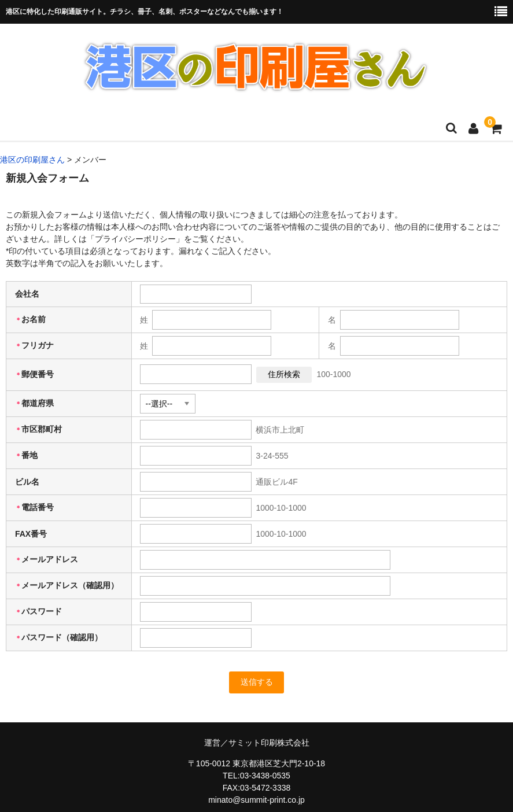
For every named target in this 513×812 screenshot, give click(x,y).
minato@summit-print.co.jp (256, 800)
